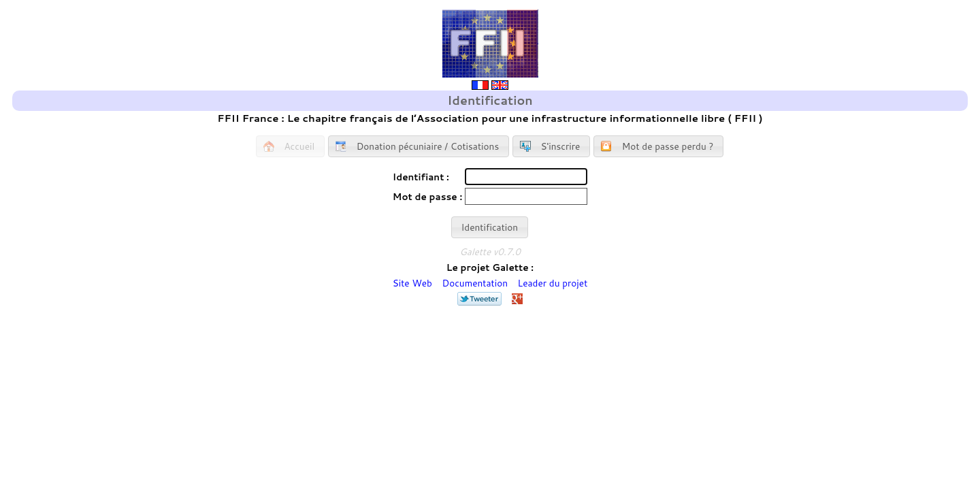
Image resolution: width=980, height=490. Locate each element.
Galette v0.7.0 (490, 251)
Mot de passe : (427, 196)
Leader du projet (553, 283)
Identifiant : (421, 177)
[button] (290, 146)
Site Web (412, 283)
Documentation (475, 283)
